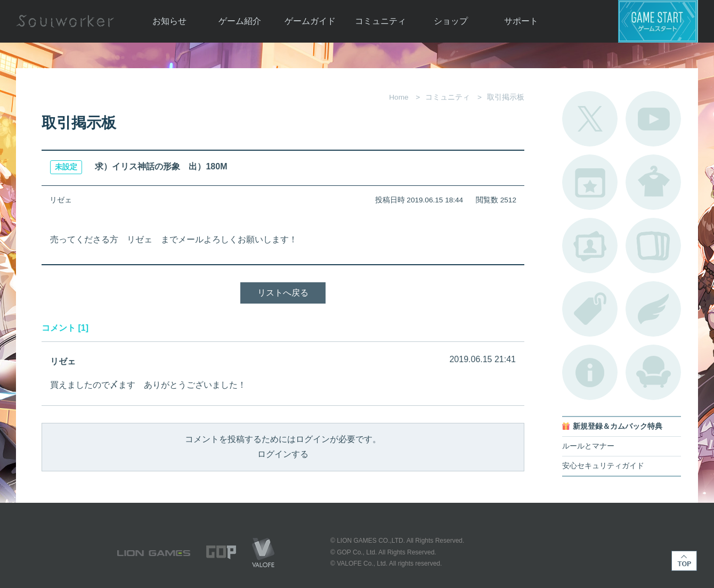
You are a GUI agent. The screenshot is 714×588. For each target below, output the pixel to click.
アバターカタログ (653, 182)
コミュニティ (380, 21)
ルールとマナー (588, 446)
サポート (521, 21)
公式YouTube (653, 119)
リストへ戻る (283, 293)
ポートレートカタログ (590, 246)
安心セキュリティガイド (603, 466)
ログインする (283, 454)
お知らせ (169, 21)
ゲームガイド (310, 21)
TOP (684, 561)
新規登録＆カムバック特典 (618, 426)
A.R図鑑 (653, 246)
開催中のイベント (590, 182)
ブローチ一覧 (653, 309)
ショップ (451, 21)
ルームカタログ (653, 372)
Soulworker (65, 21)
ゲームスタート (658, 21)
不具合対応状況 (590, 372)
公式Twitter (590, 119)
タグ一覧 (590, 309)
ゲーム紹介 (240, 21)
